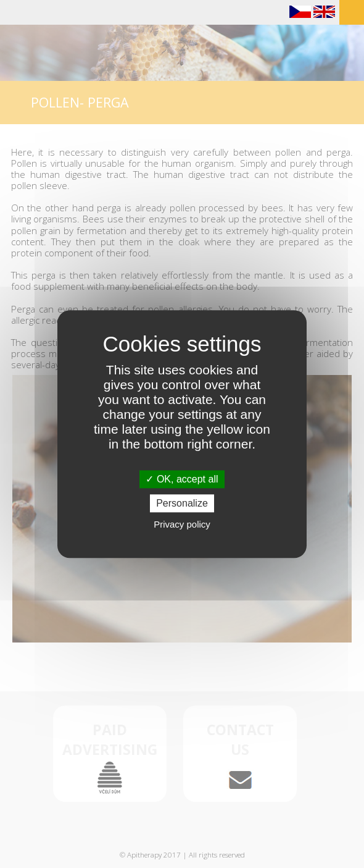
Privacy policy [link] (182, 524)
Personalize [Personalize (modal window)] (182, 503)
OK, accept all (182, 479)
